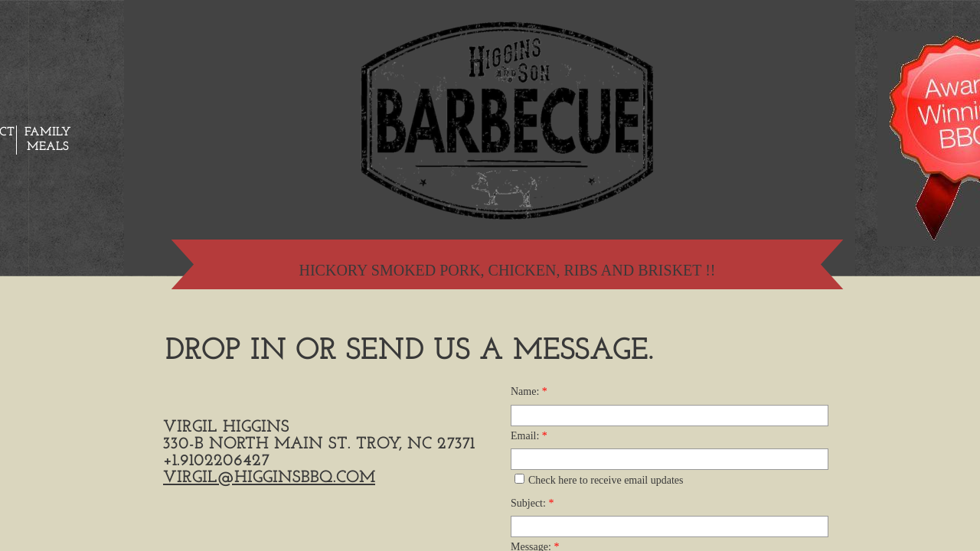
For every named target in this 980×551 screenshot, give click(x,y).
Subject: (532, 503)
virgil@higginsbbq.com (269, 478)
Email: (529, 436)
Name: (529, 391)
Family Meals (48, 140)
